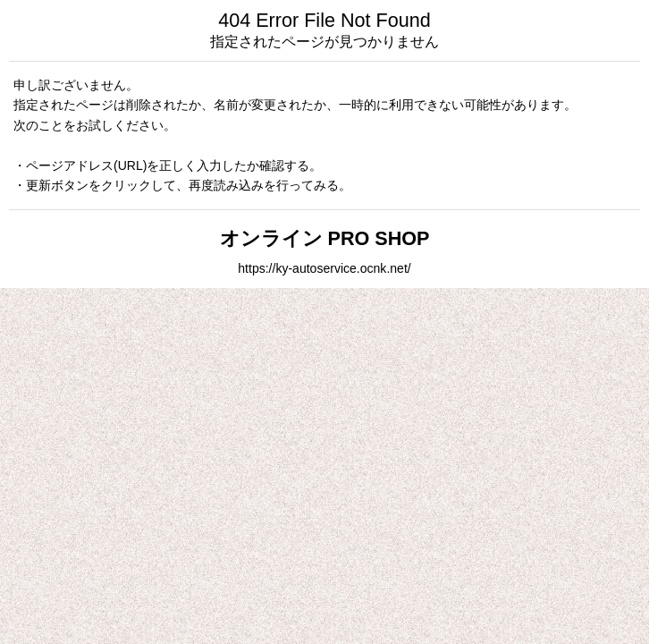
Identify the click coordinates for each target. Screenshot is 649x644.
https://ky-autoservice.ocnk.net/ (324, 268)
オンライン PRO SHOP (325, 238)
